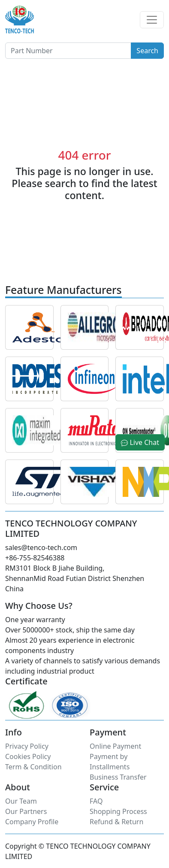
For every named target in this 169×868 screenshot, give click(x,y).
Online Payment (115, 746)
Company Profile (32, 822)
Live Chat (140, 442)
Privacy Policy (27, 746)
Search (147, 51)
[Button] (68, 51)
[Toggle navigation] (152, 20)
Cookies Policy (28, 756)
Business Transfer (118, 777)
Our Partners (26, 811)
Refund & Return (116, 822)
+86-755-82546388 (35, 558)
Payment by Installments (110, 762)
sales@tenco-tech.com (41, 547)
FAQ (96, 801)
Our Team (21, 801)
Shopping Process (118, 811)
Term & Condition (33, 767)
